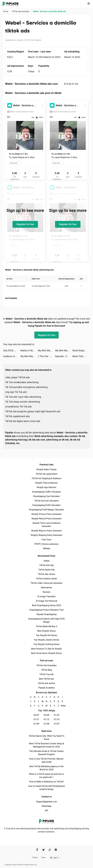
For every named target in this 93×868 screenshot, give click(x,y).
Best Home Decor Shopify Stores (46, 653)
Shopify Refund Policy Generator (47, 519)
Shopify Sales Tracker (47, 469)
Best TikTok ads (46, 679)
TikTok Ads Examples (47, 665)
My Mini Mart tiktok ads (46, 350)
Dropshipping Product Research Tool (46, 610)
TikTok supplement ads (17, 416)
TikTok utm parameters (47, 474)
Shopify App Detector (47, 487)
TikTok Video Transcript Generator (46, 583)
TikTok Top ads (46, 674)
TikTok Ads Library (46, 574)
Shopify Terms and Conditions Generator (46, 525)
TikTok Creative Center (47, 579)
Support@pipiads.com (46, 802)
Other (62, 706)
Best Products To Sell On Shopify (47, 649)
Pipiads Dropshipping (46, 614)
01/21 (36, 719)
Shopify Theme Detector (46, 483)
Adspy (46, 561)
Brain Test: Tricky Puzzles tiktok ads (81, 356)
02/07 (36, 715)
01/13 (47, 719)
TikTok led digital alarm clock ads (23, 421)
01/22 (57, 715)
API (47, 811)
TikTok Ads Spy (46, 565)
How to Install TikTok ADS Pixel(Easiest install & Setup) (47, 788)
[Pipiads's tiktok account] (50, 850)
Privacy (35, 857)
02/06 (47, 715)
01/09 (36, 724)
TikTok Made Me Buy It (46, 626)
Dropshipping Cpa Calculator (47, 496)
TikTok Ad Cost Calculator (46, 501)
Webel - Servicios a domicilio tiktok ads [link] (49, 11)
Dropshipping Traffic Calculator (46, 492)
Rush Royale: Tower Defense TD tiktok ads (81, 350)
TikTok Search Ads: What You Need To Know (46, 738)
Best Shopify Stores (46, 631)
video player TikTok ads (17, 377)
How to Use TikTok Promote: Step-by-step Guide (46, 760)
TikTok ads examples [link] (21, 11)
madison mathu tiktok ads (12, 356)
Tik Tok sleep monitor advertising (23, 402)
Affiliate (46, 549)
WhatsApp (46, 806)
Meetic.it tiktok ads (29, 350)
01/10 (57, 719)
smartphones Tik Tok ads (18, 407)
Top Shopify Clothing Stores (46, 644)
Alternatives (47, 588)
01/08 (47, 724)
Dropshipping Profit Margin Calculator (46, 510)
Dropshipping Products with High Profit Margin (46, 620)
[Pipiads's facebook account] (37, 850)
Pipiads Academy (46, 688)
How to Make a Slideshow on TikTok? (46, 782)
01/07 (57, 724)
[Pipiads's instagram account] (56, 850)
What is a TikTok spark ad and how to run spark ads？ (47, 776)
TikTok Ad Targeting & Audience (46, 478)
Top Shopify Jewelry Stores (47, 640)
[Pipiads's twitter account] (43, 850)
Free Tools (46, 540)
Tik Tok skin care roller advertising (23, 397)
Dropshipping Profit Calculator (46, 505)
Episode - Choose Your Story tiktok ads (64, 356)
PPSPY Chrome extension (47, 544)
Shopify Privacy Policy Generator (46, 514)
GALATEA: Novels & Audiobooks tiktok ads (12, 350)
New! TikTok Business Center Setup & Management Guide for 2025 (46, 745)
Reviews (47, 592)
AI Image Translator (46, 596)
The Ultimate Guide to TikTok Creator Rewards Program (46, 753)
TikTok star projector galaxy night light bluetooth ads (33, 411)
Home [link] (6, 11)
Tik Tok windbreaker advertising (22, 382)
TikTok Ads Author (47, 683)
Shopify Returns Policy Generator (46, 531)
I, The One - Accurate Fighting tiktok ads (46, 356)
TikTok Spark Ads (46, 570)
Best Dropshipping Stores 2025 (46, 605)
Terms (43, 857)
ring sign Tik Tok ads (16, 392)
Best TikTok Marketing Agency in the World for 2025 (46, 768)
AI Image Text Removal (47, 601)
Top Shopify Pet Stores (46, 635)
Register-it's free (25, 224)
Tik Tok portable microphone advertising (26, 387)
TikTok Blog (46, 670)
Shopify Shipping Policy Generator (46, 535)
